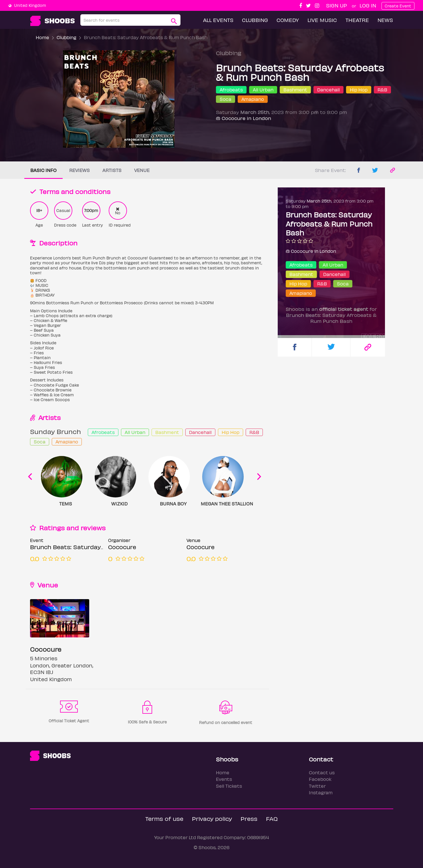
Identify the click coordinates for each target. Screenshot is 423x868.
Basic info (43, 170)
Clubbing (255, 20)
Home (42, 37)
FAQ (272, 818)
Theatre (357, 20)
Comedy (288, 20)
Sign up (336, 5)
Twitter (317, 786)
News (385, 20)
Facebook (320, 779)
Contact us (322, 772)
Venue (142, 170)
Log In (368, 5)
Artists (112, 170)
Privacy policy (212, 818)
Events (224, 779)
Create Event (398, 6)
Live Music (322, 20)
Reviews (80, 170)
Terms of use (164, 818)
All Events (218, 20)
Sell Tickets (229, 786)
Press (249, 818)
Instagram (321, 792)
